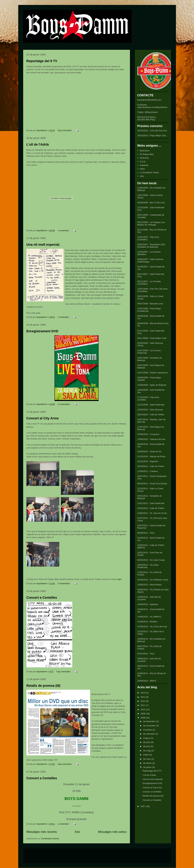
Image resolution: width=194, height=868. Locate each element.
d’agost (147, 738)
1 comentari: (64, 230)
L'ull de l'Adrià (38, 144)
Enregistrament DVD (42, 331)
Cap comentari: (65, 130)
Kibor (142, 169)
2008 (143, 718)
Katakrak (144, 165)
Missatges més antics (112, 832)
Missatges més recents (42, 832)
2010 (143, 710)
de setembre (149, 734)
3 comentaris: (64, 404)
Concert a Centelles (42, 598)
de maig (147, 751)
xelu (142, 176)
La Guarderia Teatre (149, 172)
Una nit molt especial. (43, 245)
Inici (77, 832)
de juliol (147, 742)
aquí (119, 579)
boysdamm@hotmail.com (149, 100)
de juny (147, 746)
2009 (143, 714)
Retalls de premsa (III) (43, 686)
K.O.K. (143, 162)
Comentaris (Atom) (50, 839)
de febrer (148, 763)
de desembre (150, 721)
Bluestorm (145, 151)
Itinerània (144, 158)
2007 (143, 806)
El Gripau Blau (147, 154)
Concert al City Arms (43, 418)
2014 (143, 693)
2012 (143, 701)
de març (147, 759)
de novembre (150, 726)
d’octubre (148, 730)
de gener (148, 767)
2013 (143, 697)
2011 (143, 705)
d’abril (146, 755)
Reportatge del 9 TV (42, 61)
